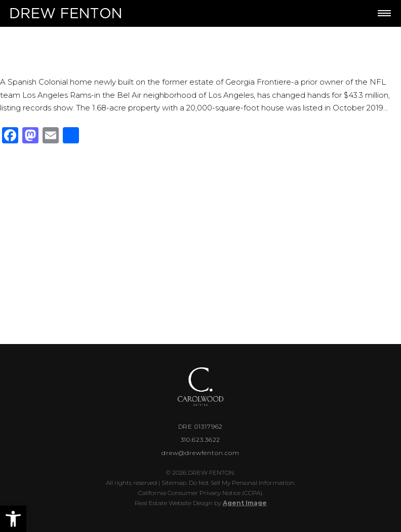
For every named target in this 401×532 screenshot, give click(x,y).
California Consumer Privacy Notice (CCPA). (201, 493)
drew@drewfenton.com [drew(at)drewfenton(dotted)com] (200, 453)
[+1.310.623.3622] (340, 13)
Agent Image (245, 503)
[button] (13, 519)
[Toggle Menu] (384, 13)
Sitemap (174, 483)
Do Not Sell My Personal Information (242, 483)
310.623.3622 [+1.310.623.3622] (201, 440)
